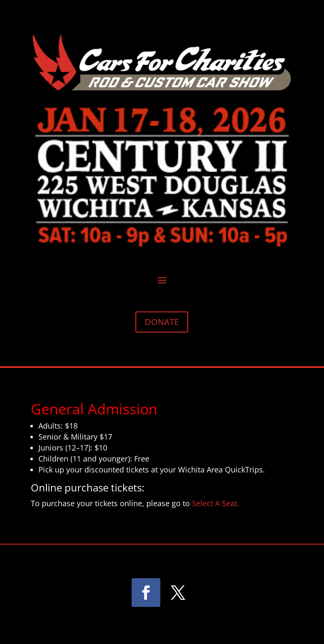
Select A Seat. (215, 503)
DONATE (162, 322)
